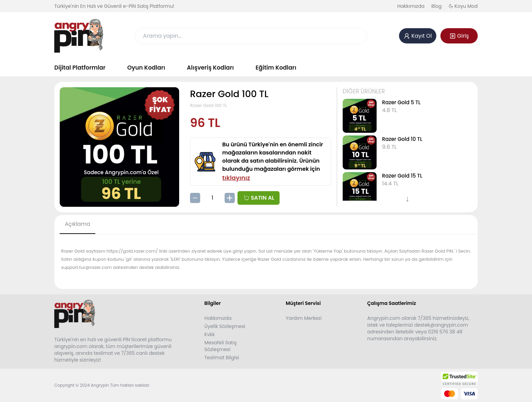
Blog (436, 6)
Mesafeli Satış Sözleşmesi (220, 346)
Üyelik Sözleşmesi (225, 326)
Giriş (459, 36)
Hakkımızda (411, 6)
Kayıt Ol (417, 36)
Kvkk (210, 334)
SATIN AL (259, 198)
